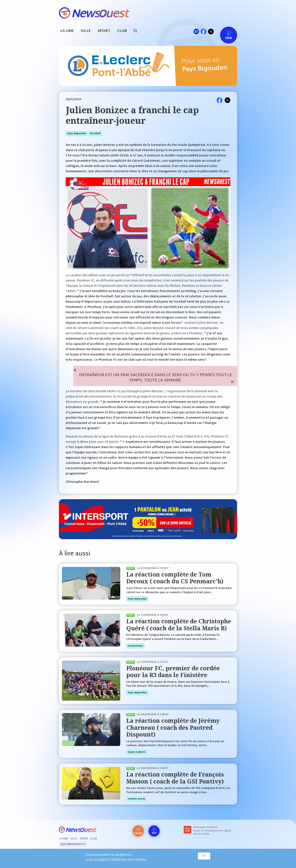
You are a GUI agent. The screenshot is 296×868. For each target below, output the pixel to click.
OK (204, 856)
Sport (104, 31)
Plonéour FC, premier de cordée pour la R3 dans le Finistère (173, 672)
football (95, 134)
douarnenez (135, 646)
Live (225, 31)
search (137, 31)
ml (196, 31)
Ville (86, 31)
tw (211, 31)
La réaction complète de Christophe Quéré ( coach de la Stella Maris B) (179, 625)
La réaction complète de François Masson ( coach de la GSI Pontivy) (175, 778)
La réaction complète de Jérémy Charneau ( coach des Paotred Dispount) (173, 727)
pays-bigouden (77, 134)
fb (203, 31)
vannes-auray (136, 799)
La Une (67, 31)
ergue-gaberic (137, 752)
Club (122, 31)
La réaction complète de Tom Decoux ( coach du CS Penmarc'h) (175, 578)
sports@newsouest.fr (73, 844)
